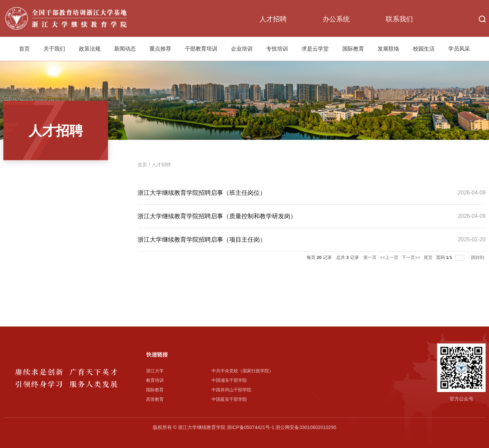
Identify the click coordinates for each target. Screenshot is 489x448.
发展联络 (388, 49)
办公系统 (336, 19)
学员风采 (459, 49)
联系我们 (399, 19)
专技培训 (277, 49)
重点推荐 (160, 49)
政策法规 (90, 49)
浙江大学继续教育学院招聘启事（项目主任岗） (202, 240)
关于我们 (54, 49)
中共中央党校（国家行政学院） (242, 371)
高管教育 (155, 399)
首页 (24, 49)
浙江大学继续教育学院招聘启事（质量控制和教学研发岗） (217, 216)
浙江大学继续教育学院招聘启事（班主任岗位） (202, 193)
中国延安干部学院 (229, 399)
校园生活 (424, 49)
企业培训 (242, 49)
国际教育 (353, 49)
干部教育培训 (201, 49)
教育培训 (155, 380)
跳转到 (478, 257)
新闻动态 (125, 49)
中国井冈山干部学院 (231, 390)
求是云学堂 (315, 49)
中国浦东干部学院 (229, 380)
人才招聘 (273, 19)
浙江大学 (155, 371)
